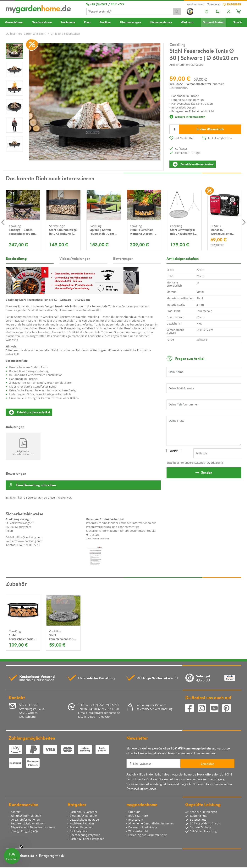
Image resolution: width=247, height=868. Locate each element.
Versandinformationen (25, 820)
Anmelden (207, 763)
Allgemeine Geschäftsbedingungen (151, 823)
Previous (3, 222)
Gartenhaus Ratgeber (83, 812)
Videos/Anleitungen (75, 258)
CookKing (178, 44)
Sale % (238, 22)
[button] (12, 856)
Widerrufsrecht (138, 831)
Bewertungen (123, 258)
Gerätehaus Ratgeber (83, 816)
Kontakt (16, 812)
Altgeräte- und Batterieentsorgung (33, 827)
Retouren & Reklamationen (28, 823)
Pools (87, 22)
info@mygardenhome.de (104, 713)
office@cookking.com (29, 537)
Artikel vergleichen (220, 138)
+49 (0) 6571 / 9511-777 (105, 4)
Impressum (136, 820)
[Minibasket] (239, 11)
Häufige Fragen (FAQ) (24, 831)
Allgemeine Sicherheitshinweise (23, 453)
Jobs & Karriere (138, 816)
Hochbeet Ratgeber (82, 823)
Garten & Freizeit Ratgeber (87, 839)
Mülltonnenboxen (161, 22)
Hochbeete (68, 22)
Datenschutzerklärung (209, 463)
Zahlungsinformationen (26, 816)
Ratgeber (232, 4)
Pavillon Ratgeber (81, 827)
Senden (207, 472)
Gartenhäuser (14, 22)
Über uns (134, 812)
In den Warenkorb (210, 129)
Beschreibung (16, 258)
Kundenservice (195, 4)
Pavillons (105, 22)
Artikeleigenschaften (183, 258)
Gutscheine (214, 4)
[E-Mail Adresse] (153, 763)
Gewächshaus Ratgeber (85, 820)
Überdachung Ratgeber (85, 835)
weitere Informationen (187, 117)
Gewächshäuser (42, 22)
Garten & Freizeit (214, 22)
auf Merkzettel (184, 138)
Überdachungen (130, 22)
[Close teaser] (21, 847)
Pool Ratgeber (78, 831)
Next (244, 222)
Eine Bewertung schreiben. (37, 485)
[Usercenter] (229, 12)
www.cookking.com (30, 541)
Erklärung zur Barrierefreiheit (148, 835)
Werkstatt (187, 22)
